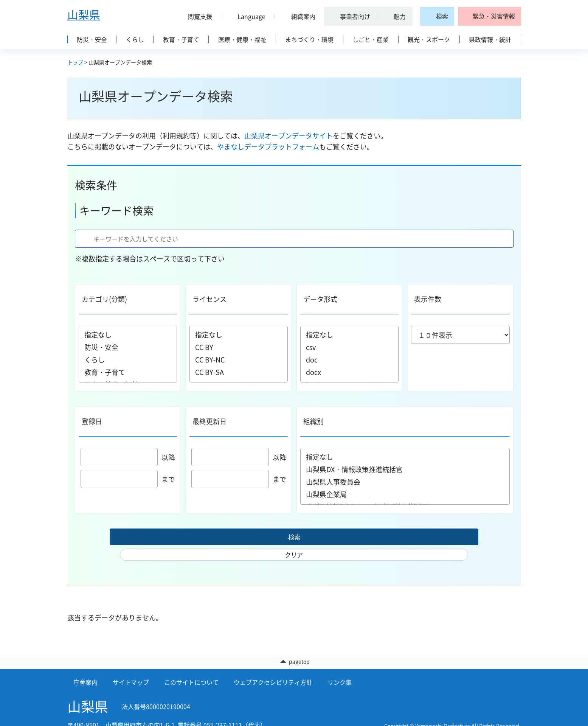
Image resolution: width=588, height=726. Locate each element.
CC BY (239, 347)
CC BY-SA (239, 372)
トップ (75, 62)
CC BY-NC (239, 360)
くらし (128, 360)
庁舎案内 (85, 669)
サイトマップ (131, 669)
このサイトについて (191, 669)
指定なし (128, 335)
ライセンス (209, 299)
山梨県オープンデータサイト (289, 136)
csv (349, 347)
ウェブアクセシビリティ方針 (273, 669)
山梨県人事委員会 (405, 482)
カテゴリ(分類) (104, 299)
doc (349, 360)
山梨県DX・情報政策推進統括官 (405, 469)
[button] (197, 16)
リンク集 (340, 669)
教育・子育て (128, 372)
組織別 (313, 421)
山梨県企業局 (405, 494)
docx (349, 372)
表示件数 (428, 299)
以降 (128, 457)
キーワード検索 (116, 211)
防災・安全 (128, 347)
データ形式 (320, 299)
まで (128, 479)
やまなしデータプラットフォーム (268, 147)
